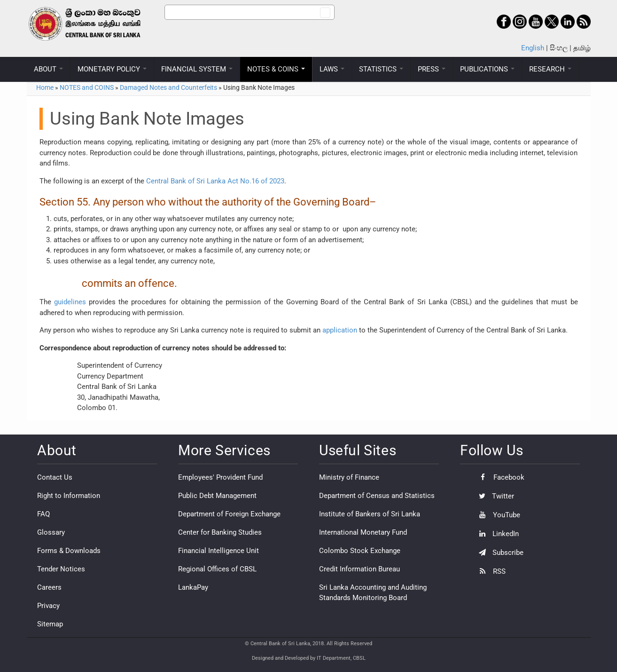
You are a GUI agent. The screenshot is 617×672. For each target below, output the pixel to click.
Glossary (51, 532)
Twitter (494, 496)
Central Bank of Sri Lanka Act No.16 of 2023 (215, 181)
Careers (49, 587)
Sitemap (50, 624)
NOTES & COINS (276, 69)
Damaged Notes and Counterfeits (168, 87)
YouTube (497, 515)
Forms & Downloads (69, 551)
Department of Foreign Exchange (229, 514)
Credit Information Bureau (359, 569)
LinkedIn (496, 534)
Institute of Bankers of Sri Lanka (370, 514)
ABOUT (48, 69)
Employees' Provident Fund (220, 477)
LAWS (332, 69)
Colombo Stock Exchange (360, 551)
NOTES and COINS (87, 87)
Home (45, 87)
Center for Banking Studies (220, 532)
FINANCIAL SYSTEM (197, 69)
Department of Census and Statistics (377, 496)
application (340, 330)
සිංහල (559, 48)
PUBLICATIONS (487, 69)
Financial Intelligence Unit (219, 551)
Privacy (48, 606)
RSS (490, 571)
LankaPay (193, 587)
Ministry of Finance (349, 477)
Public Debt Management (217, 496)
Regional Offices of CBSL (217, 569)
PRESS (432, 69)
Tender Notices (61, 569)
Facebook (499, 477)
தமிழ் (582, 48)
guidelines (70, 302)
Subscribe (499, 553)
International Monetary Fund (363, 532)
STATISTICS (381, 69)
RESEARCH (550, 69)
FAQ (43, 514)
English (533, 48)
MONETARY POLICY (112, 69)
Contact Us (55, 477)
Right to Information (69, 496)
